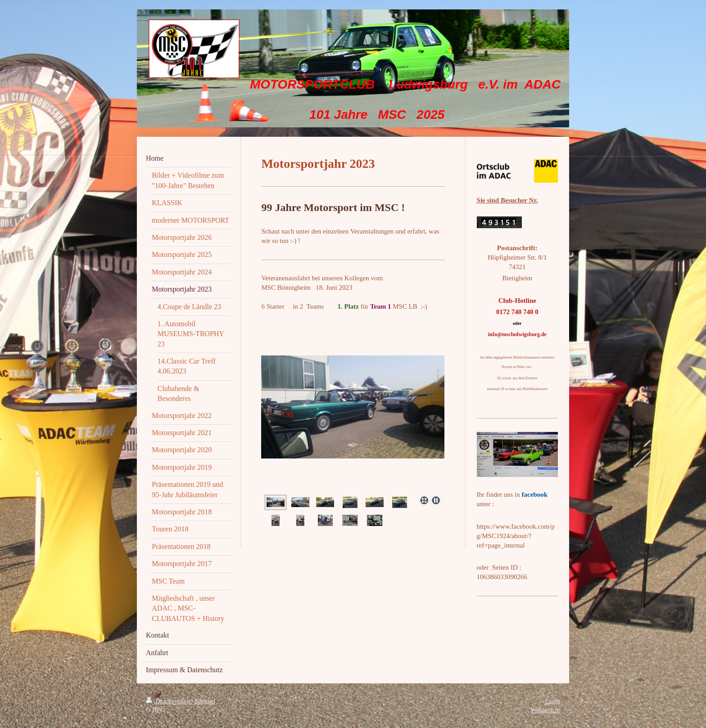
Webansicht (545, 710)
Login (553, 701)
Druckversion (169, 701)
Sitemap (205, 701)
